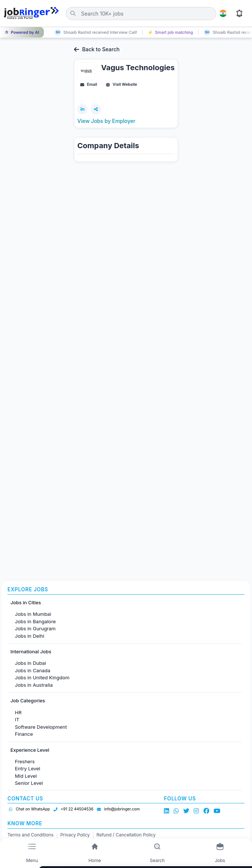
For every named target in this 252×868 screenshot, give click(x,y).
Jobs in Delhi (30, 636)
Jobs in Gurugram (35, 628)
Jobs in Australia (34, 685)
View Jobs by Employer (106, 121)
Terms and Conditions (30, 835)
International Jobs (31, 652)
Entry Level (28, 768)
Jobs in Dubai (30, 663)
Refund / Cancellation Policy (126, 835)
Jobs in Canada (33, 670)
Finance (24, 734)
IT (17, 719)
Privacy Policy (75, 835)
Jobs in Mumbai (33, 614)
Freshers (25, 761)
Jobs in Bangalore (35, 621)
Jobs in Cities (26, 603)
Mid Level (26, 776)
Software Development (41, 727)
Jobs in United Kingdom (42, 677)
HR (18, 712)
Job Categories (28, 701)
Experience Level (30, 750)
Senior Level (29, 783)
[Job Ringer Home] (31, 13)
